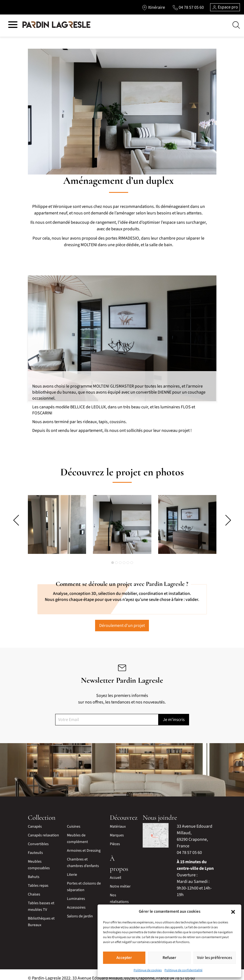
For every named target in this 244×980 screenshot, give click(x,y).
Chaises (34, 888)
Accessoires (76, 901)
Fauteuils (35, 846)
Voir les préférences (214, 958)
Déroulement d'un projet (122, 619)
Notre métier (120, 880)
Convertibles (38, 837)
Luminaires (76, 892)
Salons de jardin (80, 909)
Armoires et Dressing (84, 844)
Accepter (124, 958)
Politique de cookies (148, 970)
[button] (233, 912)
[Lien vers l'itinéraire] (153, 7)
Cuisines (74, 820)
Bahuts (34, 870)
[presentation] (16, 520)
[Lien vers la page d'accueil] (56, 25)
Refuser (169, 958)
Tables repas (38, 879)
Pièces (115, 837)
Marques (117, 828)
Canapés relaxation (43, 828)
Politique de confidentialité (183, 970)
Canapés (35, 820)
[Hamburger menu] (13, 26)
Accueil (116, 871)
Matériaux (118, 820)
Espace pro (225, 7)
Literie (72, 868)
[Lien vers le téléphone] (188, 7)
